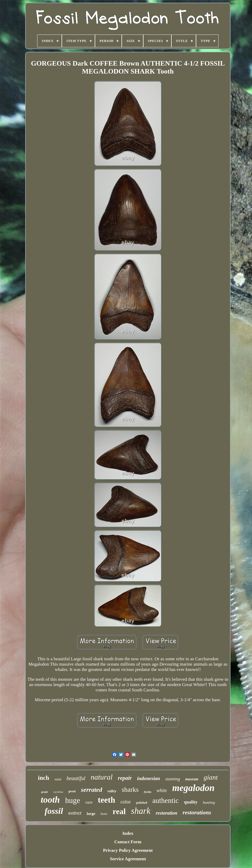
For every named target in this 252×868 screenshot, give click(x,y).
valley (112, 791)
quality (191, 802)
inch (44, 778)
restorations (197, 812)
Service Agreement (128, 859)
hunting (209, 802)
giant (210, 777)
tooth (50, 800)
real (119, 811)
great (72, 791)
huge (72, 800)
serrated (92, 790)
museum (192, 779)
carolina (58, 792)
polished (142, 803)
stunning (173, 779)
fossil (54, 811)
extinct (75, 813)
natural (102, 777)
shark (141, 811)
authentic (166, 801)
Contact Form (128, 842)
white (162, 790)
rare (89, 802)
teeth (107, 800)
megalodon (193, 788)
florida (148, 792)
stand (58, 779)
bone (104, 814)
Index (128, 833)
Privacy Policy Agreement (128, 850)
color (126, 802)
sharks (130, 790)
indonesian (149, 778)
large (91, 814)
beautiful (76, 778)
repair (125, 778)
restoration (166, 813)
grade (45, 792)
